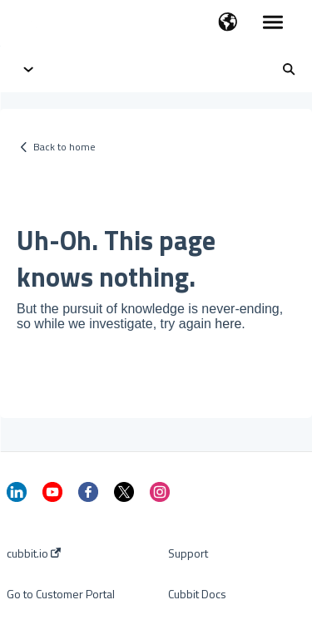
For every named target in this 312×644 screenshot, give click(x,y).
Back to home (64, 147)
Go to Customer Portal (61, 594)
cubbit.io (34, 553)
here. (230, 324)
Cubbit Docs (197, 594)
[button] (228, 23)
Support (188, 553)
